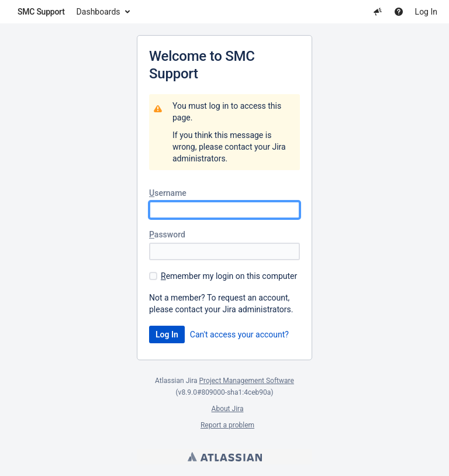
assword (167, 234)
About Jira (228, 409)
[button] (378, 12)
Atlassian (225, 457)
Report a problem (227, 425)
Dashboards (99, 12)
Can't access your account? (239, 334)
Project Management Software (247, 381)
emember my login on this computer (229, 276)
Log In (426, 12)
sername (168, 193)
